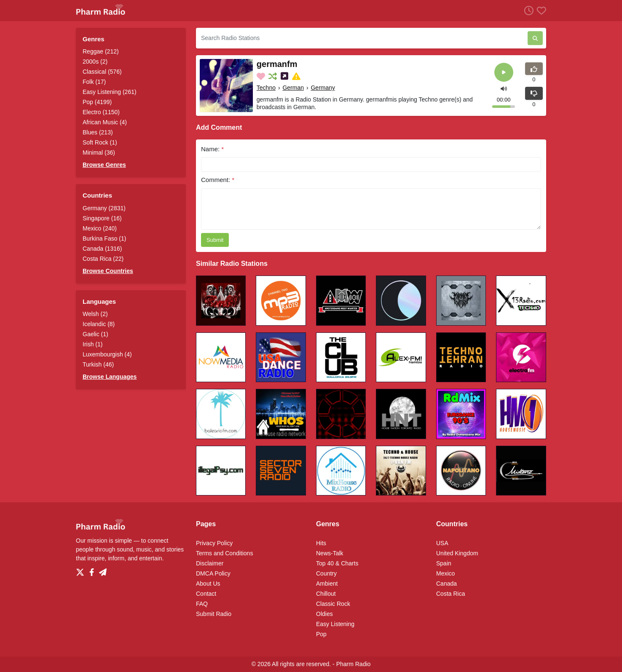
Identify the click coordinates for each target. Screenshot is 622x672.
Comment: (218, 180)
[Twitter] (82, 570)
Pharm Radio (354, 664)
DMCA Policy (213, 573)
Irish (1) (92, 344)
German (293, 88)
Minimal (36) (99, 153)
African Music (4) (105, 122)
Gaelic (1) (95, 334)
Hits (321, 543)
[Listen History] (527, 10)
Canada (446, 584)
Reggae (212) (101, 51)
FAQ (202, 604)
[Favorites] (540, 10)
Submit (215, 240)
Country (326, 573)
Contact (206, 594)
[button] (504, 88)
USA (442, 543)
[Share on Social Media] (285, 76)
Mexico (445, 573)
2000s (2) (95, 62)
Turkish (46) (98, 364)
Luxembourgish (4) (107, 354)
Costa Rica (450, 594)
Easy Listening (335, 624)
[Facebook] (93, 570)
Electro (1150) (101, 112)
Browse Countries (108, 271)
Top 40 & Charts (337, 563)
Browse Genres (104, 165)
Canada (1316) (102, 249)
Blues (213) (98, 132)
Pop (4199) (97, 102)
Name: (212, 149)
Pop (321, 634)
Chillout (326, 594)
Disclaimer (210, 563)
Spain (444, 563)
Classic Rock (333, 604)
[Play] (504, 72)
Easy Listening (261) (110, 92)
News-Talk (330, 553)
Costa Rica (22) (103, 259)
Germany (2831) (104, 208)
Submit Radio (214, 614)
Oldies (324, 614)
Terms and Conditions (224, 553)
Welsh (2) (95, 314)
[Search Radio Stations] (362, 38)
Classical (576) (102, 72)
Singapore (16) (102, 218)
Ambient (327, 584)
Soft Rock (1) (100, 142)
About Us (208, 584)
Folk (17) (94, 82)
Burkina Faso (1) (104, 238)
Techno (266, 88)
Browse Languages (110, 377)
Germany (323, 88)
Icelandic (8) (99, 324)
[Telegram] (103, 570)
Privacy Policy (214, 543)
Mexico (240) (100, 228)
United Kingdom (457, 553)
